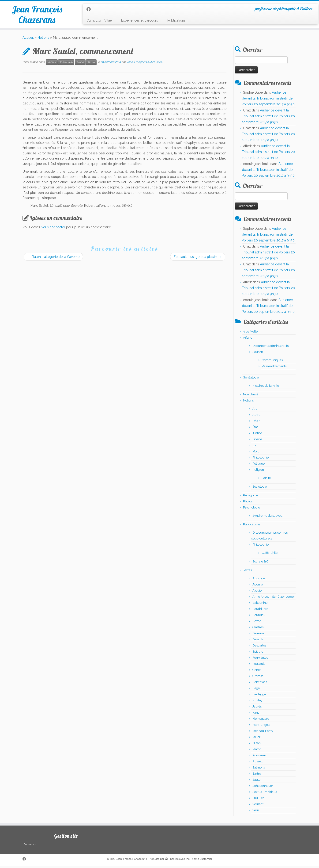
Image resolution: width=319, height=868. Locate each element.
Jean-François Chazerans (37, 15)
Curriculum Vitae (99, 20)
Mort (256, 453)
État (255, 429)
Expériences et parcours (140, 20)
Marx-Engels (261, 727)
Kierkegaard (261, 721)
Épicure (258, 653)
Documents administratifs (270, 348)
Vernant (258, 806)
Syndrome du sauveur (268, 518)
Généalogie (251, 379)
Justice (257, 435)
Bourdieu (259, 617)
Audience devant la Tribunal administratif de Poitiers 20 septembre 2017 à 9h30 (268, 100)
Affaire (248, 339)
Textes (91, 64)
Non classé (251, 396)
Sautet (80, 64)
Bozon (257, 623)
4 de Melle (250, 333)
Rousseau (259, 757)
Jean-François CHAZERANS (145, 64)
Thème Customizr (201, 861)
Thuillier (258, 800)
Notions (43, 40)
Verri (256, 812)
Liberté (257, 441)
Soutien (258, 354)
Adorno (258, 586)
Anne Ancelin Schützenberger (274, 598)
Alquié (257, 592)
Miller (256, 739)
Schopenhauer (263, 788)
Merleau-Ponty (263, 733)
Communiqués (272, 362)
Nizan (257, 745)
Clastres (258, 629)
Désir (256, 423)
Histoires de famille (266, 388)
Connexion (30, 846)
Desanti (258, 641)
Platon (257, 751)
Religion (258, 472)
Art (255, 411)
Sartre (257, 775)
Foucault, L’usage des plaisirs (198, 259)
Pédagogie (250, 497)
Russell (258, 763)
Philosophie (66, 64)
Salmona (259, 769)
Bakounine (260, 605)
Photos (248, 503)
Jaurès (257, 708)
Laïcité (266, 480)
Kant (256, 714)
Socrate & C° (261, 563)
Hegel (257, 690)
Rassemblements (274, 368)
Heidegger (260, 696)
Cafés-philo (270, 555)
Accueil (28, 40)
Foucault (259, 666)
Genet (257, 672)
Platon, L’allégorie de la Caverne (53, 259)
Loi (254, 447)
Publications (176, 20)
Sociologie (260, 488)
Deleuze (258, 635)
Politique (259, 465)
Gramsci (258, 678)
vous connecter (53, 229)
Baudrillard (260, 611)
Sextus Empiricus (265, 794)
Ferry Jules (260, 660)
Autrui (257, 417)
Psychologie (251, 509)
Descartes (259, 647)
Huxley (257, 702)
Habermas (260, 684)
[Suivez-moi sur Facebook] (90, 9)
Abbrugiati (260, 580)
